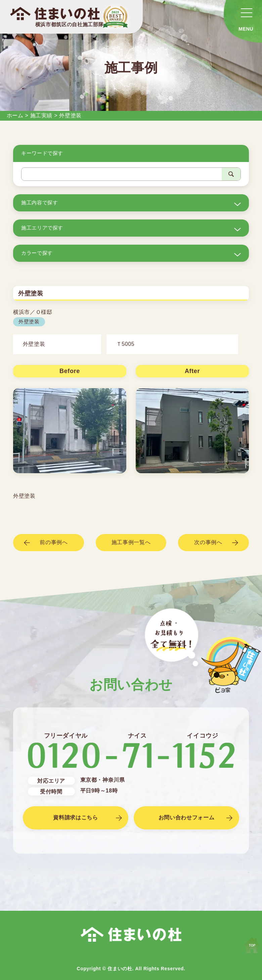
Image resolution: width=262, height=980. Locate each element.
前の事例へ (54, 542)
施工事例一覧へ (131, 542)
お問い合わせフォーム (186, 818)
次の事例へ (208, 542)
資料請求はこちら (75, 818)
